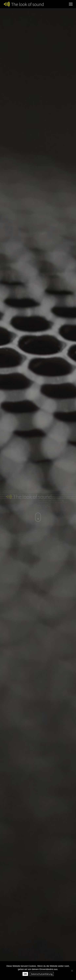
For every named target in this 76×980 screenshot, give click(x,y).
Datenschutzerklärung (42, 974)
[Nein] (72, 971)
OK (25, 974)
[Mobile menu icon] (71, 4)
